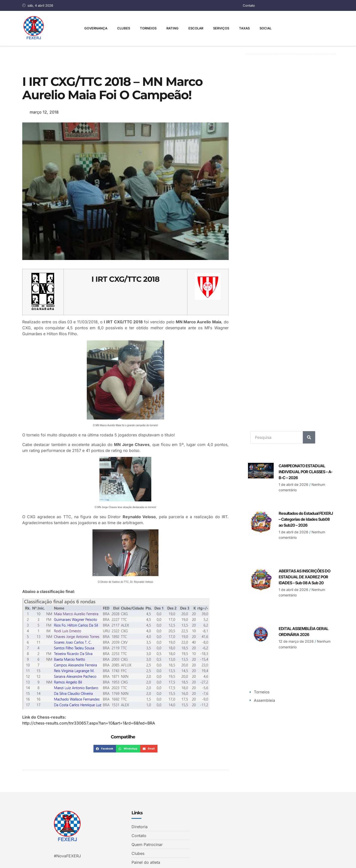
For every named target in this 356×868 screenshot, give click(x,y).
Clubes (124, 28)
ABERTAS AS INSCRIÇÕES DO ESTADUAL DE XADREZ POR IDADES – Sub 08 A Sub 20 (304, 577)
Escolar (196, 28)
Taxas (244, 28)
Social (266, 28)
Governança (96, 28)
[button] (105, 749)
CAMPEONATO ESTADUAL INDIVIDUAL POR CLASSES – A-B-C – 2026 (305, 471)
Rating (172, 28)
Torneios (148, 28)
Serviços (221, 28)
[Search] (309, 437)
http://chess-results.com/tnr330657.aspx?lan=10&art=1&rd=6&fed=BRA (89, 723)
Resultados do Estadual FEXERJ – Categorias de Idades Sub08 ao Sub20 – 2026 (306, 519)
